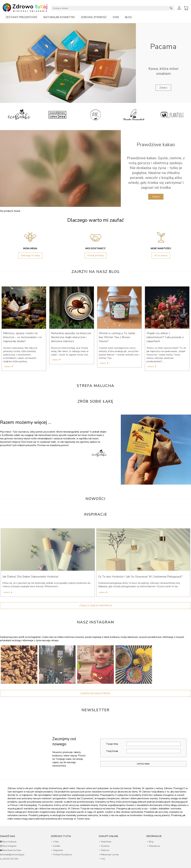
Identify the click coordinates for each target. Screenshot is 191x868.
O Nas (55, 842)
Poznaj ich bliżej (95, 256)
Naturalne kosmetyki (59, 17)
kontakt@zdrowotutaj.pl (12, 855)
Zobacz (163, 88)
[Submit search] (171, 8)
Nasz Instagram (8, 846)
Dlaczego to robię (30, 256)
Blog (128, 17)
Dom (116, 17)
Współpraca (153, 846)
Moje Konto (105, 842)
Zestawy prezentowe (21, 17)
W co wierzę (161, 256)
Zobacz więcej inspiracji (96, 606)
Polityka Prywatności (61, 855)
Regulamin (57, 850)
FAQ (102, 859)
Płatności (104, 850)
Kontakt (55, 846)
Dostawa (104, 846)
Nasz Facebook (8, 842)
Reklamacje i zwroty (109, 855)
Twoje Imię (143, 744)
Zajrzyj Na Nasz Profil (95, 693)
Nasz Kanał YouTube (11, 850)
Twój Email (143, 751)
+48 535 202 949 (9, 859)
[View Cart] (186, 8)
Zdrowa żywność (94, 17)
